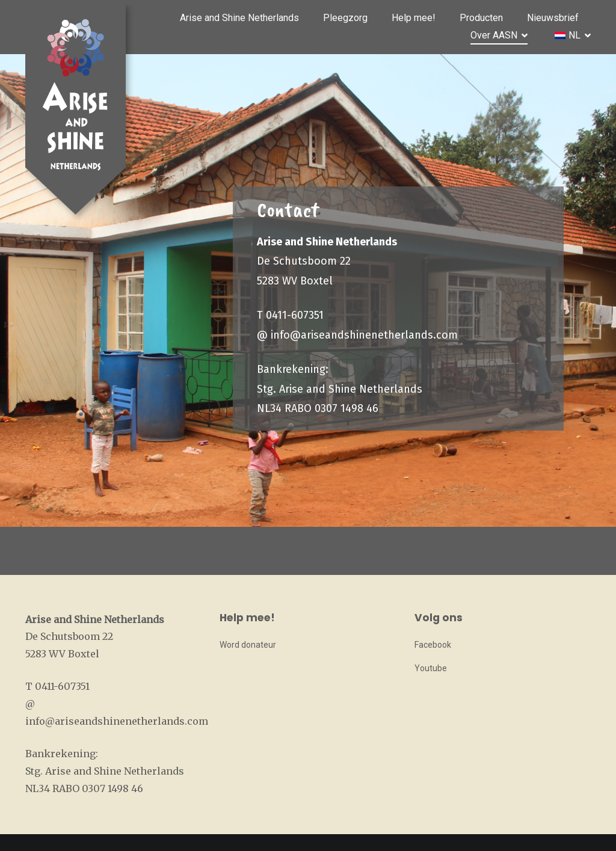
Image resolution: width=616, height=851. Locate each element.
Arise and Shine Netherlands (239, 18)
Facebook (433, 645)
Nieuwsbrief (553, 18)
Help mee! (414, 18)
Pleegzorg (345, 18)
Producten (481, 18)
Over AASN (494, 35)
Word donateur (248, 645)
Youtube (431, 668)
